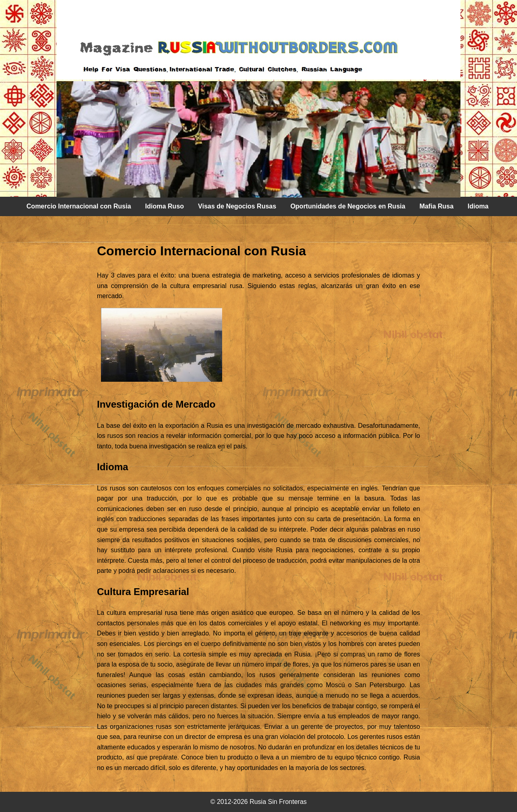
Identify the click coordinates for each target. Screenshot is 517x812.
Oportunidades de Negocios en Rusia (348, 206)
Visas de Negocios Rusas (237, 206)
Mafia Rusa (436, 206)
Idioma (478, 206)
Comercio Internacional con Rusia (79, 206)
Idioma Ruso (164, 206)
